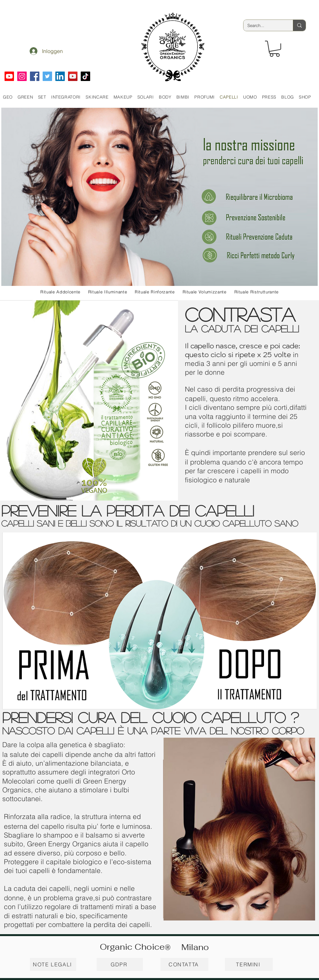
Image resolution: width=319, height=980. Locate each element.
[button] (275, 49)
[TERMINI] (249, 964)
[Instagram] (22, 76)
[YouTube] (73, 76)
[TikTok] (85, 76)
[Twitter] (47, 76)
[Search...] (263, 25)
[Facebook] (35, 76)
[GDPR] (120, 964)
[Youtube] (9, 76)
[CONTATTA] (184, 964)
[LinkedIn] (60, 76)
